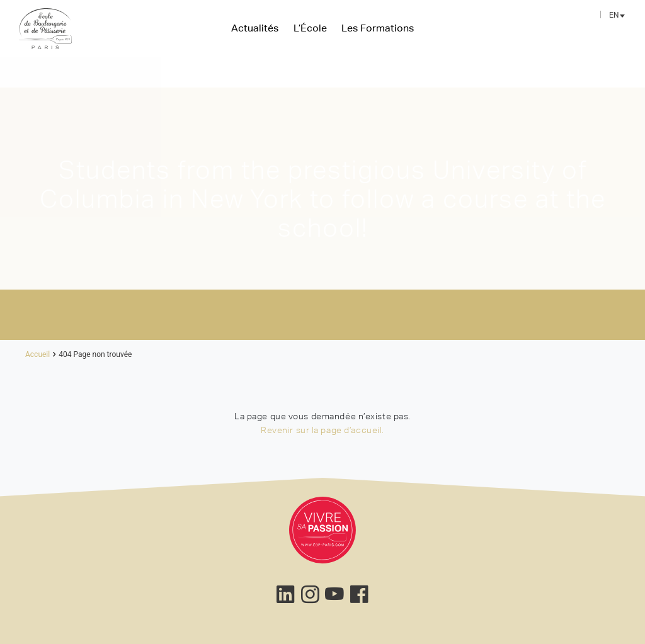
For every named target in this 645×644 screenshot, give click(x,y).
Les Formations (378, 28)
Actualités (255, 28)
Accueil (37, 354)
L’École (310, 28)
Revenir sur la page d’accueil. (322, 430)
